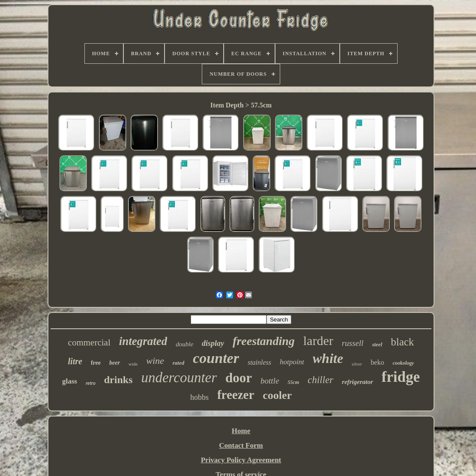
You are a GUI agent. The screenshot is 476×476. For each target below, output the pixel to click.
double (184, 344)
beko (377, 362)
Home (241, 431)
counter (216, 358)
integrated (143, 341)
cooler (277, 395)
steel (377, 344)
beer (115, 363)
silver (357, 364)
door (239, 378)
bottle (270, 381)
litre (75, 361)
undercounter (179, 378)
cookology (403, 363)
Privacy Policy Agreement (241, 460)
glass (70, 381)
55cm (293, 382)
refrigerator (358, 382)
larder (318, 341)
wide (133, 364)
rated (178, 363)
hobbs (199, 397)
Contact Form (241, 445)
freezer (236, 395)
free (96, 363)
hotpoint (292, 362)
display (213, 343)
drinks (118, 380)
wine (155, 361)
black (402, 342)
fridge (401, 377)
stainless (259, 362)
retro (91, 383)
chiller (320, 380)
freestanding (264, 341)
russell (353, 343)
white (328, 358)
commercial (89, 342)
